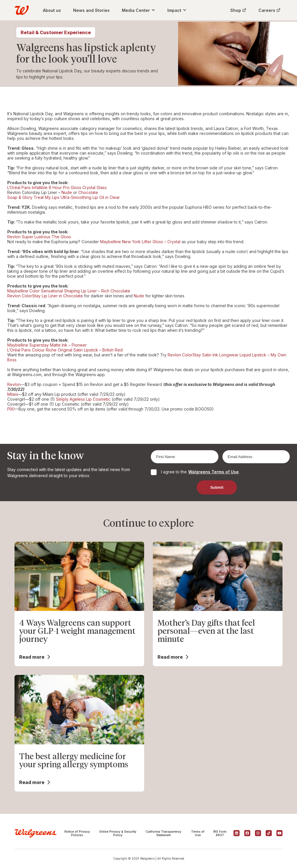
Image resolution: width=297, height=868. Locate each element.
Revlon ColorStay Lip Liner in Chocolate (45, 296)
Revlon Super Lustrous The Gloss (39, 237)
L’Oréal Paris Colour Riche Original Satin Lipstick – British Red (65, 350)
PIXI (11, 409)
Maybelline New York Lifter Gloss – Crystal (140, 242)
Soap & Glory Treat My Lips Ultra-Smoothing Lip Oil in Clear (64, 197)
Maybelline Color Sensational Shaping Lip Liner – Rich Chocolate (69, 291)
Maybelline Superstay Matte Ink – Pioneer (47, 345)
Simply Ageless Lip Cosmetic (83, 399)
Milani (13, 394)
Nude (67, 192)
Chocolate (88, 192)
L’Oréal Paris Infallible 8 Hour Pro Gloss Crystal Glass (57, 187)
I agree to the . (200, 472)
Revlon (14, 384)
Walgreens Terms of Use (213, 472)
